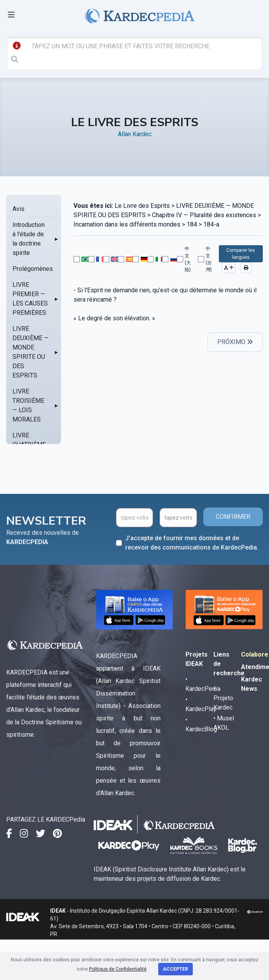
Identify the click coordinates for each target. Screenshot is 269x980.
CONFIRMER (233, 517)
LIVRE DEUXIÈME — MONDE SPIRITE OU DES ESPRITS (31, 352)
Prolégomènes (33, 269)
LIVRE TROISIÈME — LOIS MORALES (28, 405)
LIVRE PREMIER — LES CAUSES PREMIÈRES (30, 299)
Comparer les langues (241, 254)
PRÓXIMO (235, 342)
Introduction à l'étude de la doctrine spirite (29, 239)
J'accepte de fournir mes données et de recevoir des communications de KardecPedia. (192, 543)
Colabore (255, 654)
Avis (18, 209)
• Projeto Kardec (223, 698)
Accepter (176, 969)
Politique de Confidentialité (118, 969)
